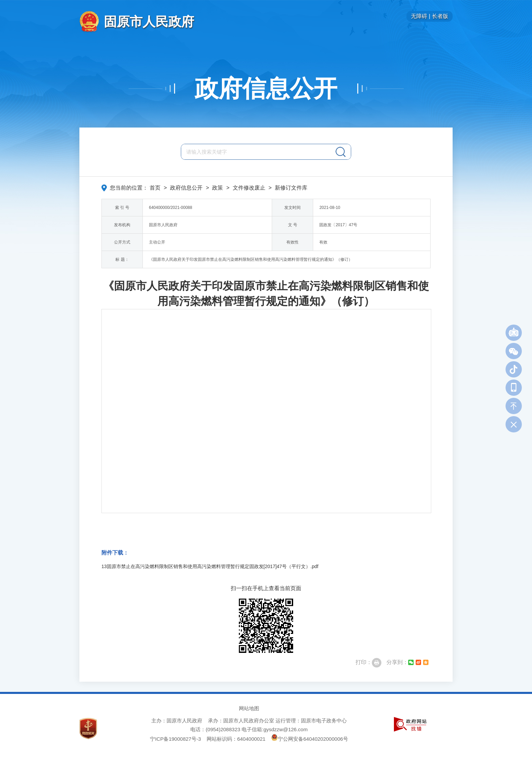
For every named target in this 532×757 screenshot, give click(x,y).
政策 (217, 188)
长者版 (440, 16)
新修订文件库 (291, 188)
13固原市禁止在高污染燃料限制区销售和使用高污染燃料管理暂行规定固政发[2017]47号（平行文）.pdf (210, 566)
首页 (155, 188)
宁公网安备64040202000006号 (310, 739)
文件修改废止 (249, 188)
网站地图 (249, 708)
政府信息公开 (266, 89)
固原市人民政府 (149, 22)
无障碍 (419, 16)
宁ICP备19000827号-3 (175, 739)
